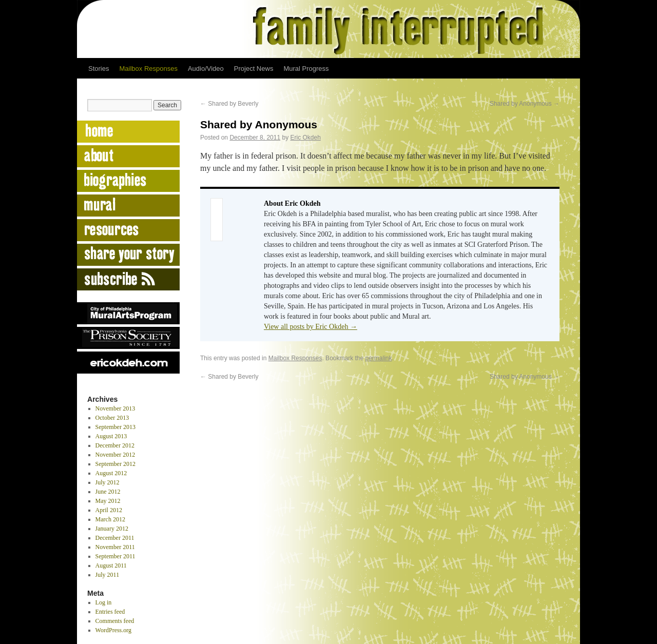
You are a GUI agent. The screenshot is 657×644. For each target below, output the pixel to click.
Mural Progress (306, 69)
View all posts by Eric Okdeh (311, 327)
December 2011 (115, 538)
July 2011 (108, 575)
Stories (99, 69)
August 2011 (111, 565)
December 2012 (115, 445)
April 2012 (109, 510)
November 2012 (115, 455)
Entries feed (110, 612)
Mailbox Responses (148, 69)
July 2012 (108, 482)
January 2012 (112, 529)
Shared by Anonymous (525, 104)
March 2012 (110, 519)
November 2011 (115, 547)
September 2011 (115, 556)
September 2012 (115, 464)
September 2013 (115, 427)
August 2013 (111, 436)
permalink (379, 358)
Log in (104, 602)
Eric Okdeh (306, 138)
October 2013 (112, 418)
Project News (254, 69)
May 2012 (108, 501)
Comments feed (115, 621)
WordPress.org (113, 630)
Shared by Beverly (229, 104)
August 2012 (111, 473)
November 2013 (115, 408)
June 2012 (108, 492)
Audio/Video (206, 69)
